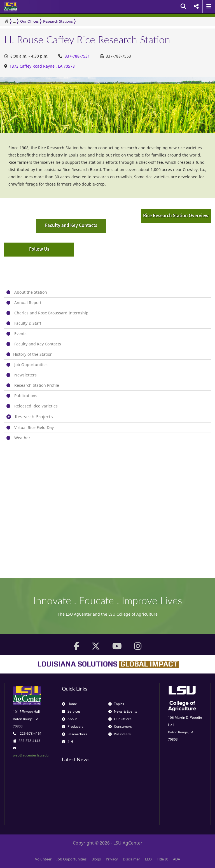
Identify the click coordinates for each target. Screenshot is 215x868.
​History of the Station (33, 354)
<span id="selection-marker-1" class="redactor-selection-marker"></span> (83, 498)
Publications (26, 396)
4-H (67, 742)
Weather (22, 438)
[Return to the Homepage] (6, 21)
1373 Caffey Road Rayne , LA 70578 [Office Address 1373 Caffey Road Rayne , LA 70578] (42, 66)
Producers (73, 726)
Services (71, 711)
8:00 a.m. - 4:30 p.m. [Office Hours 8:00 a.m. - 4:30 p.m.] (26, 56)
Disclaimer (131, 859)
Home (69, 704)
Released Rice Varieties (36, 406)
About (69, 719)
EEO (148, 859)
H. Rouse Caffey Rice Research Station (87, 40)
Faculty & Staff (28, 323)
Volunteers (120, 734)
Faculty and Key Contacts (38, 344)
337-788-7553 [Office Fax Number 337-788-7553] (115, 56)
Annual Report (28, 303)
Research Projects (34, 417)
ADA (177, 859)
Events (20, 334)
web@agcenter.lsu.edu (31, 755)
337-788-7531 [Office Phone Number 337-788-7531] (77, 56)
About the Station (31, 292)
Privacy (112, 859)
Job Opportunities (31, 365)
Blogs (96, 859)
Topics (116, 704)
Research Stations (58, 21)
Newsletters (25, 375)
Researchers (74, 734)
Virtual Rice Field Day (34, 427)
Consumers (120, 726)
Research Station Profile (37, 385)
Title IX (162, 859)
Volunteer (43, 859)
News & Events (123, 711)
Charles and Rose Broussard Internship (51, 313)
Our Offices (29, 21)
